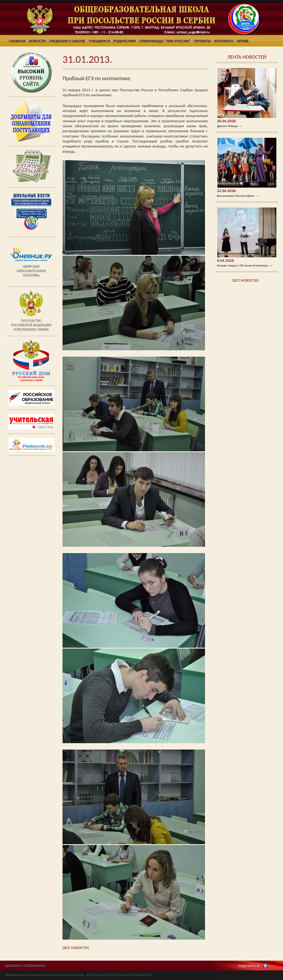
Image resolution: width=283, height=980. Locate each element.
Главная (17, 41)
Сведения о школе (67, 41)
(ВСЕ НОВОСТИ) (246, 280)
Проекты (202, 41)
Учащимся (99, 41)
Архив (243, 41)
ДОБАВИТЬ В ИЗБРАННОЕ (25, 966)
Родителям (125, 41)
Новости (37, 41)
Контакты (224, 41)
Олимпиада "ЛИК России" (165, 41)
